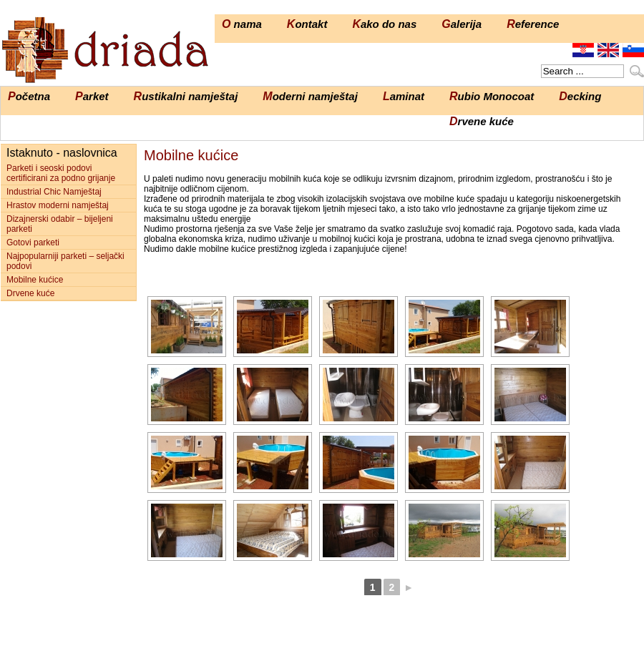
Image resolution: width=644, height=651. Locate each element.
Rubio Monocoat (492, 96)
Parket (92, 96)
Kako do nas (384, 24)
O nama (242, 24)
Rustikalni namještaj (186, 96)
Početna (29, 96)
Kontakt (307, 24)
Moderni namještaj (310, 96)
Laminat (404, 96)
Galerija (462, 24)
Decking (580, 96)
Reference (533, 24)
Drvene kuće (482, 121)
